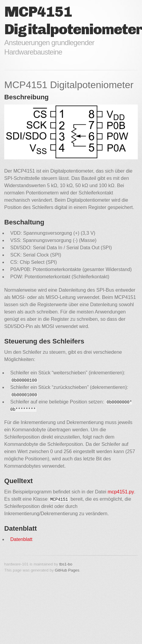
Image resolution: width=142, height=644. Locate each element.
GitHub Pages (67, 570)
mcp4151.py (121, 492)
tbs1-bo (66, 564)
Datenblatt (21, 539)
